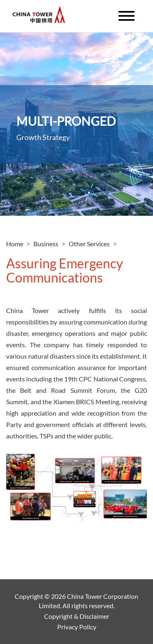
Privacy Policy (77, 627)
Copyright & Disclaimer (77, 616)
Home (15, 244)
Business (46, 244)
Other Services (89, 244)
